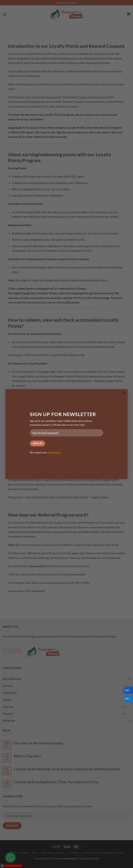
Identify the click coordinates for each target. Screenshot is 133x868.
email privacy (54, 453)
